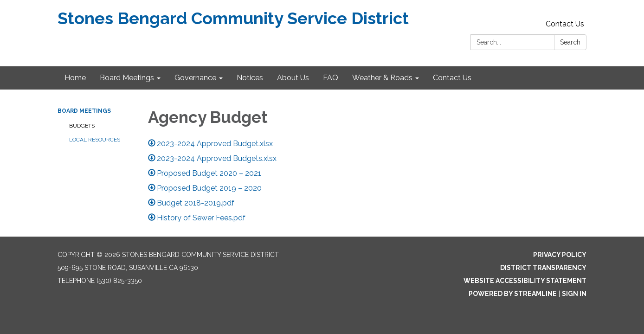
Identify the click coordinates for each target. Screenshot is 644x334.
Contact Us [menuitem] (452, 78)
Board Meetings (84, 111)
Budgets (82, 126)
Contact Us (565, 24)
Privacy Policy (560, 255)
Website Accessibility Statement (525, 281)
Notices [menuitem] (250, 78)
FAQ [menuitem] (331, 78)
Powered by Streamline (513, 294)
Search (570, 42)
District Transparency (543, 268)
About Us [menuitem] (293, 78)
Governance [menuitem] (195, 78)
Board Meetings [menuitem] (127, 78)
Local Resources (95, 140)
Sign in (574, 294)
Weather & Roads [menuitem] (382, 78)
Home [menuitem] (75, 78)
